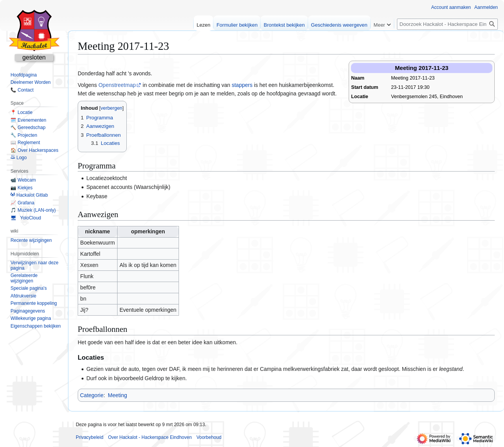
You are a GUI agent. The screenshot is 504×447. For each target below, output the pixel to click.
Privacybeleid (89, 437)
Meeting (117, 395)
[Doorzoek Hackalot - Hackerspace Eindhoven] (447, 24)
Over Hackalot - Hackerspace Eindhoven (150, 437)
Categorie (92, 395)
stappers (242, 85)
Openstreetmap (117, 85)
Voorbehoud (209, 437)
